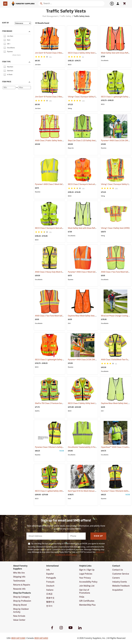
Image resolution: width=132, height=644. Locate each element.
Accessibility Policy (88, 582)
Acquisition (118, 590)
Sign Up (98, 536)
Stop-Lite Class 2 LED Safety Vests (85, 141)
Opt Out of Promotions (85, 591)
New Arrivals (19, 616)
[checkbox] (5, 36)
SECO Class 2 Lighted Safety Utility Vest (55, 491)
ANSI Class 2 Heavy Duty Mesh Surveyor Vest (57, 272)
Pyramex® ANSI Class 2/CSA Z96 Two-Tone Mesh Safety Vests (97, 360)
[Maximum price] (25, 88)
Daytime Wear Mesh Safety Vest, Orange (88, 316)
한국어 (49, 606)
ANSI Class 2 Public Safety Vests (52, 141)
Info (48, 570)
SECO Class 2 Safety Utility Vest (84, 53)
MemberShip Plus (87, 605)
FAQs (82, 597)
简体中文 (50, 598)
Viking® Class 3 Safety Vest (115, 228)
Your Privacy (85, 578)
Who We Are (19, 573)
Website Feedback (121, 586)
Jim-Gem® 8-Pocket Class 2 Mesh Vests (55, 53)
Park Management (50, 16)
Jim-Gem (38, 65)
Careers (116, 578)
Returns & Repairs (22, 585)
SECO (70, 65)
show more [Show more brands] (16, 55)
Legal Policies (86, 574)
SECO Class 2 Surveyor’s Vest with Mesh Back (90, 184)
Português (51, 578)
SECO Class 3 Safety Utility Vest (84, 403)
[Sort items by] (23, 23)
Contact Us (118, 570)
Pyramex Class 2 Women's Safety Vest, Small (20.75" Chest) (63, 447)
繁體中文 (50, 602)
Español (50, 574)
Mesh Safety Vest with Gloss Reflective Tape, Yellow (93, 228)
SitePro (37, 411)
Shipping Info (19, 577)
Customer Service (121, 574)
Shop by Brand (20, 605)
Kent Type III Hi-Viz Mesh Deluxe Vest (87, 491)
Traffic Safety (66, 16)
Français (50, 582)
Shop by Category (21, 597)
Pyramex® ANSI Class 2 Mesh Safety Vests (56, 184)
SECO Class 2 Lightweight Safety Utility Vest (57, 360)
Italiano (50, 590)
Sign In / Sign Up (87, 570)
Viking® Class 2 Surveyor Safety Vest (86, 97)
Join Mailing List (87, 586)
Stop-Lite (71, 148)
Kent (69, 499)
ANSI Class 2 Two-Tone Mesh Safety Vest (55, 316)
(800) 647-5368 (18, 638)
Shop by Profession (22, 601)
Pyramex (104, 148)
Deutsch (50, 586)
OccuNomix (105, 61)
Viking (70, 108)
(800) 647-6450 (41, 638)
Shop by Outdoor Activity (21, 611)
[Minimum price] (9, 88)
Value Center (19, 620)
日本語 (49, 594)
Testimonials (19, 581)
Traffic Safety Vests (82, 16)
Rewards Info (19, 589)
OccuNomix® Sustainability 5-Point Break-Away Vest (93, 447)
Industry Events (120, 582)
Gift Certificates (87, 601)
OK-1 (69, 323)
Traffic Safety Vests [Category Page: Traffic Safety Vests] (66, 11)
